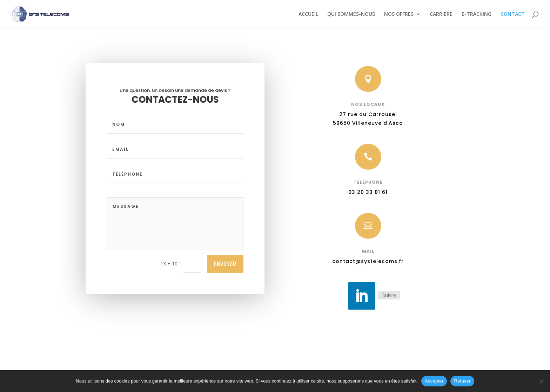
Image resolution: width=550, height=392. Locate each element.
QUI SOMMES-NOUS (351, 14)
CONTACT (513, 14)
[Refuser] (541, 381)
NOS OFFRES (399, 14)
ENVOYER (225, 264)
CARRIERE (441, 14)
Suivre (387, 296)
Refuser (462, 381)
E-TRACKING (477, 14)
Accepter (434, 381)
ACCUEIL (308, 14)
